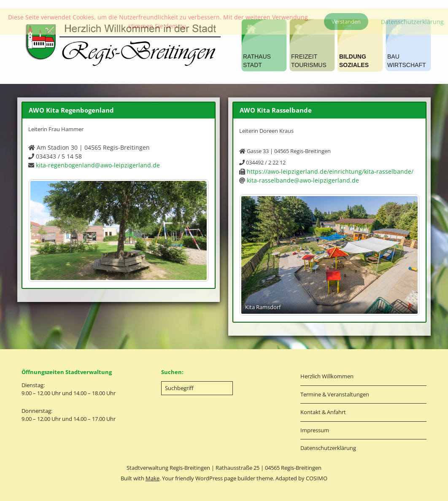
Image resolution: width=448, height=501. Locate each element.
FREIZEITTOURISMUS (309, 61)
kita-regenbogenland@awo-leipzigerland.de (98, 165)
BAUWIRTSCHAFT (407, 61)
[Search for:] (197, 388)
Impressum (315, 430)
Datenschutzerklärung (328, 448)
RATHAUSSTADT (257, 61)
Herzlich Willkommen (327, 376)
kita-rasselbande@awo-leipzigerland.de (303, 180)
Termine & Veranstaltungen (335, 394)
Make (152, 478)
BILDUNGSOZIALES (354, 61)
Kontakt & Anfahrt (323, 412)
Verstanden (346, 22)
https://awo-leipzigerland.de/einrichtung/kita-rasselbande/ (330, 171)
